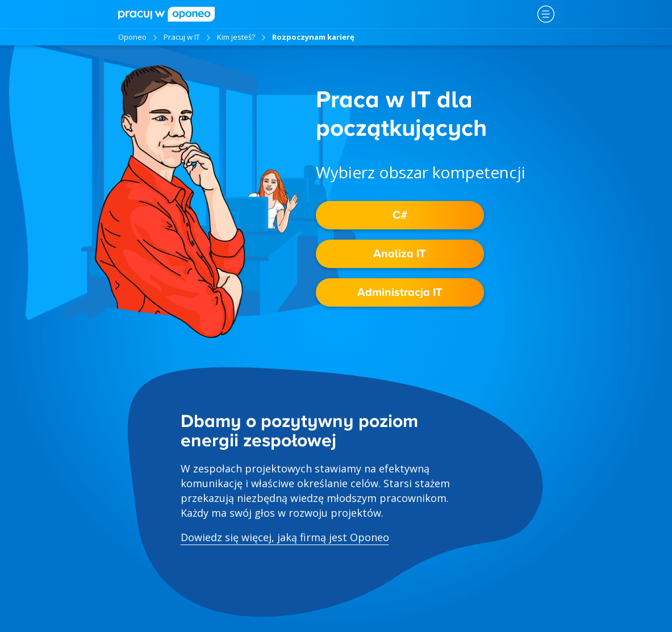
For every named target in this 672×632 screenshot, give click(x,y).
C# (400, 215)
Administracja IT (400, 292)
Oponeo (132, 37)
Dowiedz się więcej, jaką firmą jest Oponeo (285, 537)
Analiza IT (400, 254)
